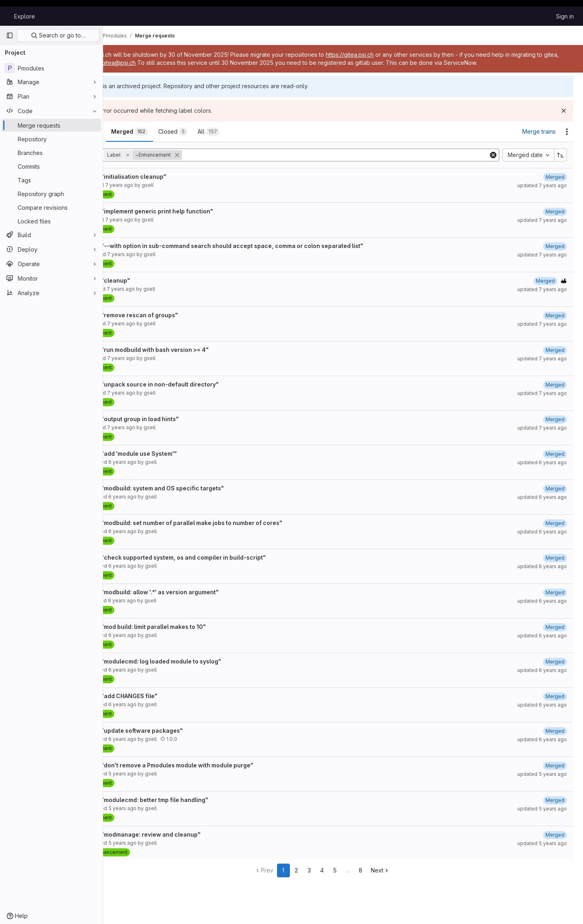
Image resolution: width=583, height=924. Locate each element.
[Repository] (51, 139)
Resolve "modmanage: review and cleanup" (181, 834)
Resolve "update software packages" (172, 731)
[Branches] (51, 153)
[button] (186, 155)
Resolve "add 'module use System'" (169, 454)
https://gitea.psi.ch (392, 55)
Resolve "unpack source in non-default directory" (190, 384)
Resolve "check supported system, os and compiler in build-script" (213, 557)
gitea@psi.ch (184, 63)
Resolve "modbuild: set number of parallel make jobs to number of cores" (222, 523)
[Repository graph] (51, 194)
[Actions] (567, 132)
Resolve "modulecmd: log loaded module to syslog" (191, 661)
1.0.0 (211, 739)
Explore (25, 16)
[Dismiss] (564, 111)
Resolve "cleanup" (146, 280)
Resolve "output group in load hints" (170, 419)
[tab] (130, 132)
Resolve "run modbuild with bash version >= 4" (185, 350)
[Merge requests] (51, 125)
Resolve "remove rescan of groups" (170, 315)
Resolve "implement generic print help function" (187, 211)
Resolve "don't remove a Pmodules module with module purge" (207, 765)
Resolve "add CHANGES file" (159, 696)
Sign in (565, 16)
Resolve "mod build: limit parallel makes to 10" (183, 627)
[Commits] (51, 166)
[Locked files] (51, 221)
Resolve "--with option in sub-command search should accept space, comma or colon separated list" (262, 246)
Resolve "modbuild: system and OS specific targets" (192, 488)
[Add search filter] (357, 155)
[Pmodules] (51, 68)
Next (401, 870)
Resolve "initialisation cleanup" (164, 177)
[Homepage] (6, 16)
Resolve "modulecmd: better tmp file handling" (185, 800)
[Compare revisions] (51, 207)
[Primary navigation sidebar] (10, 35)
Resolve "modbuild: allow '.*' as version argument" (190, 592)
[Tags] (51, 180)
